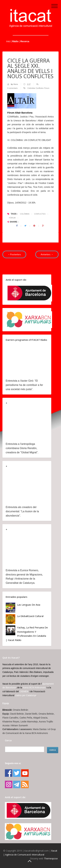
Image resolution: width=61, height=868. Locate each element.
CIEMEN (24, 691)
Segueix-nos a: (13, 763)
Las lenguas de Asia (29, 605)
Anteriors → (47, 254)
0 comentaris (12, 88)
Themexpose (51, 858)
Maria (16, 84)
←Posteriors (14, 254)
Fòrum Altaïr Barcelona (20, 113)
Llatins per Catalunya (26, 695)
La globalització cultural (30, 616)
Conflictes (40, 88)
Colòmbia (31, 88)
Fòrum (47, 88)
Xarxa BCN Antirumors (34, 688)
